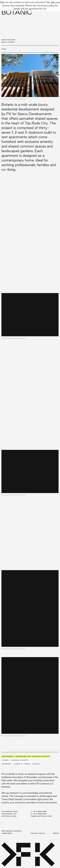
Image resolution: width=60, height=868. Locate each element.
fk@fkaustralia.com (41, 816)
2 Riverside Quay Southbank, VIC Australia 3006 (10, 814)
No (45, 9)
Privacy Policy (38, 833)
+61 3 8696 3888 (40, 811)
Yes (41, 9)
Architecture (8, 40)
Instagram (7, 831)
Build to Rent (8, 42)
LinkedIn (17, 831)
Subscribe (7, 833)
